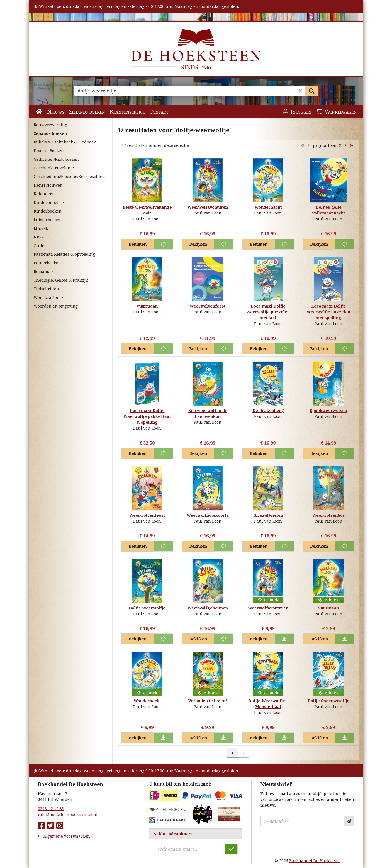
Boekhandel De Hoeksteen (315, 861)
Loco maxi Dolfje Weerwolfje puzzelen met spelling (328, 312)
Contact (159, 112)
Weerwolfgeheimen (208, 608)
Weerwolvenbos (329, 515)
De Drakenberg (268, 410)
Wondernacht (268, 207)
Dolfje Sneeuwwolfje (328, 701)
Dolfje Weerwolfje (147, 608)
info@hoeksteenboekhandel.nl (68, 814)
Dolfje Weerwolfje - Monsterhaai (268, 704)
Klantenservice (127, 112)
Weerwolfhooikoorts (208, 515)
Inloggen (297, 112)
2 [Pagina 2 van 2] (243, 753)
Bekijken (138, 244)
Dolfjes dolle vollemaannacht (329, 210)
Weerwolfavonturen (208, 207)
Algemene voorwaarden (67, 836)
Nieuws (56, 112)
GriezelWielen (268, 515)
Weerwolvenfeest (208, 306)
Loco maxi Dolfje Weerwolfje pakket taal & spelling (147, 416)
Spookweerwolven (328, 410)
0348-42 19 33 (51, 809)
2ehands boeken (87, 112)
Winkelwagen (336, 112)
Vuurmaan (147, 306)
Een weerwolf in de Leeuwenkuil (208, 413)
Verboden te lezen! (208, 701)
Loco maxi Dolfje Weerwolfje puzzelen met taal (268, 312)
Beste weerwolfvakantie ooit (147, 210)
